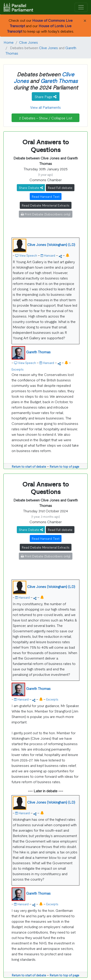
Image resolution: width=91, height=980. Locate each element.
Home (9, 42)
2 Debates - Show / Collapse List (46, 118)
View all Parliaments (45, 107)
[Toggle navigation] (81, 7)
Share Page (46, 96)
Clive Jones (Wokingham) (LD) (51, 244)
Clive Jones (28, 42)
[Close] (85, 20)
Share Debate (31, 188)
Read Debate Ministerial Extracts (46, 205)
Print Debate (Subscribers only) (46, 214)
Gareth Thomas (59, 81)
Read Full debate (60, 188)
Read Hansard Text (46, 196)
